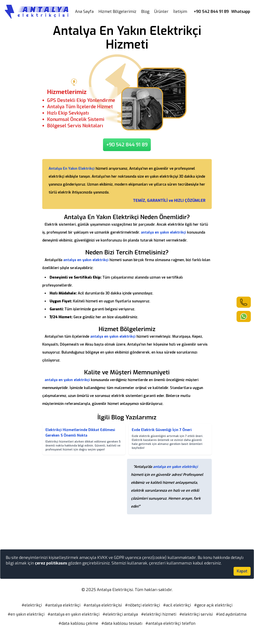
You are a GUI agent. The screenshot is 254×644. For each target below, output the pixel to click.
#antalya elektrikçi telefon (170, 623)
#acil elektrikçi (177, 605)
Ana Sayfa (84, 12)
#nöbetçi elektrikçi (142, 605)
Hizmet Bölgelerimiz (117, 12)
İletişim (180, 12)
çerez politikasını (51, 563)
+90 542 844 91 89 (211, 12)
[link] (244, 302)
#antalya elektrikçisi (103, 605)
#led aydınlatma (231, 614)
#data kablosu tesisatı (122, 623)
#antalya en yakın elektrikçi (74, 614)
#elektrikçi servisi (196, 614)
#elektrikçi (32, 605)
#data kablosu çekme (78, 623)
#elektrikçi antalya (120, 614)
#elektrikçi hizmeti (159, 614)
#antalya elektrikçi (63, 605)
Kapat (242, 571)
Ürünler (161, 12)
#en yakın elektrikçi (26, 614)
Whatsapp (241, 12)
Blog (145, 12)
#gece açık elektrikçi (213, 605)
